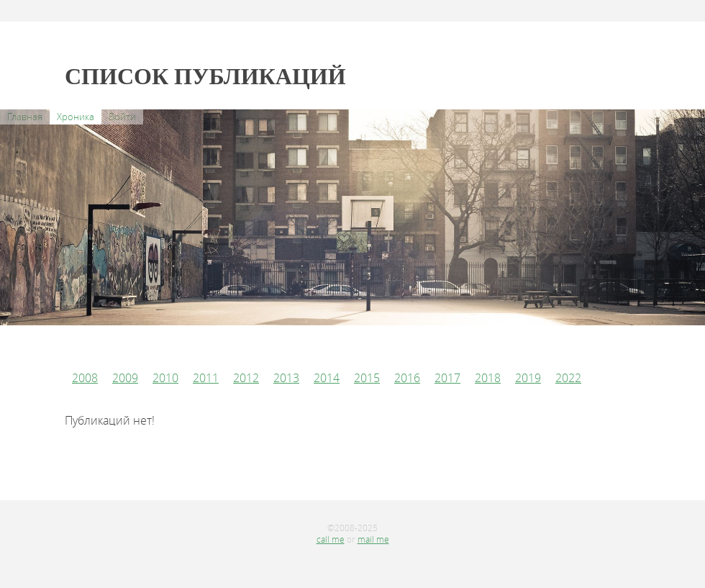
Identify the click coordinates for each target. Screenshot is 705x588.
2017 (447, 378)
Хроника (76, 117)
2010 (165, 378)
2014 (327, 378)
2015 (367, 378)
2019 (528, 378)
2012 (246, 378)
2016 (407, 378)
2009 (125, 378)
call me (331, 539)
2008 (85, 378)
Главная (25, 117)
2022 (568, 378)
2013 (286, 378)
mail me (373, 539)
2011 (206, 378)
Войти (122, 117)
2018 (488, 378)
